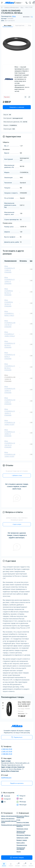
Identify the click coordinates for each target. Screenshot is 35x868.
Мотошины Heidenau (24, 835)
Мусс (22, 7)
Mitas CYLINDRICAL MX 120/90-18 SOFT (10, 454)
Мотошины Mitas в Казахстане (23, 817)
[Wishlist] (3, 705)
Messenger (22, 805)
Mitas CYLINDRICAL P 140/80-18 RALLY (10, 334)
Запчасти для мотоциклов (21, 832)
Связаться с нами (22, 838)
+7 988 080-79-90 (7, 754)
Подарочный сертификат (21, 848)
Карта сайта (21, 843)
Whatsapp (21, 802)
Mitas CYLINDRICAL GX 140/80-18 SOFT (10, 422)
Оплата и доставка (23, 822)
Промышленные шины (9, 825)
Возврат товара (22, 840)
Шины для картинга (8, 818)
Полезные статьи (22, 829)
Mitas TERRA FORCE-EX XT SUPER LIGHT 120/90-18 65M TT (24, 704)
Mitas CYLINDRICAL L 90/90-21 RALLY (9, 313)
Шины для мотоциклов (9, 816)
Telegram (21, 796)
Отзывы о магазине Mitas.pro (23, 825)
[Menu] (2, 3)
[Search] (30, 3)
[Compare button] (29, 97)
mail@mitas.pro (6, 778)
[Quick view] (3, 703)
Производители (22, 845)
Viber (20, 799)
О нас (18, 820)
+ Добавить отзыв (17, 475)
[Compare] (3, 708)
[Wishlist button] (25, 97)
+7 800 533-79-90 (7, 749)
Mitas (14, 16)
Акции (19, 852)
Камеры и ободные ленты (12, 7)
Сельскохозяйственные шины (9, 822)
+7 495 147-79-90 (7, 751)
